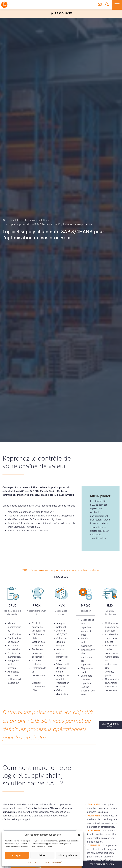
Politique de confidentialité (51, 862)
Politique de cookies (30, 862)
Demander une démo (110, 725)
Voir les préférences (68, 855)
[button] (79, 835)
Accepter (17, 855)
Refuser (42, 855)
